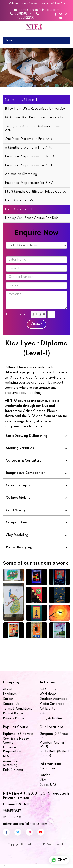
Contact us (11, 704)
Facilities (10, 694)
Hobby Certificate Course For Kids (32, 218)
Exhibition (47, 714)
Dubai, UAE (48, 785)
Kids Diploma (13, 770)
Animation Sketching (21, 174)
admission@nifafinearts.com (37, 10)
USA (43, 780)
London (45, 775)
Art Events (47, 709)
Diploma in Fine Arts (18, 734)
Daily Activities (51, 719)
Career (8, 699)
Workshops (48, 694)
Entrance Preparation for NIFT (29, 165)
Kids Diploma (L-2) (20, 201)
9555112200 (13, 818)
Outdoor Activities (53, 699)
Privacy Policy (13, 719)
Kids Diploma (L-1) (19, 209)
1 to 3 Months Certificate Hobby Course (36, 192)
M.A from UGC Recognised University (34, 118)
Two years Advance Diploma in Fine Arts (33, 128)
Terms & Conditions (18, 709)
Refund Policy (13, 714)
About (7, 689)
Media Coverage (52, 704)
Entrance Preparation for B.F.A (29, 183)
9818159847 (21, 14)
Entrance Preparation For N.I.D (29, 157)
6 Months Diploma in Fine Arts (29, 148)
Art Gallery (48, 689)
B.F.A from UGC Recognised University (35, 109)
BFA (6, 756)
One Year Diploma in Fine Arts (29, 139)
